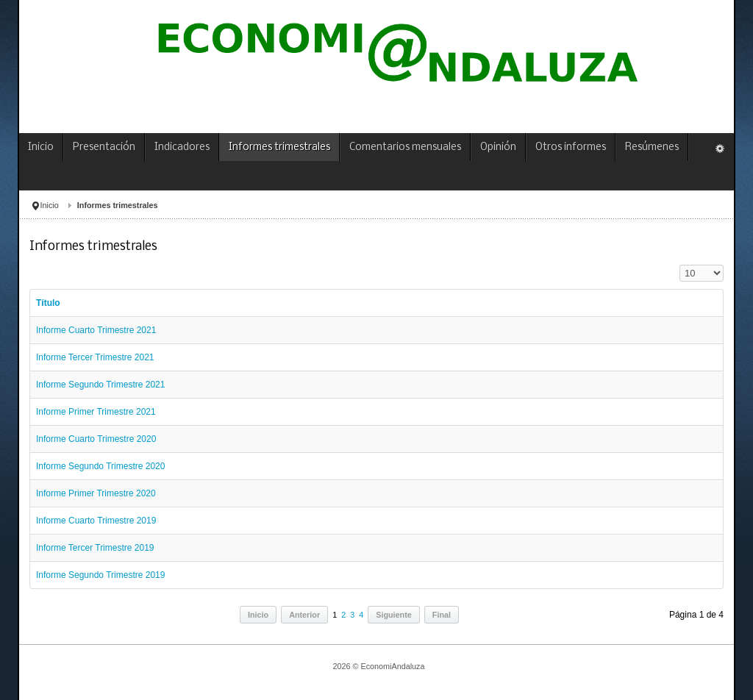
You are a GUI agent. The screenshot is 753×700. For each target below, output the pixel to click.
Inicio (50, 205)
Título (48, 303)
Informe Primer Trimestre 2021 (96, 412)
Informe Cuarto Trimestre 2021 (96, 330)
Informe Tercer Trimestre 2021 (95, 357)
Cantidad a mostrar (680, 265)
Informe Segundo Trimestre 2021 (100, 385)
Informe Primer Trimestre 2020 (96, 493)
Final (442, 615)
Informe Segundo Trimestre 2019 (100, 575)
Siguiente (394, 615)
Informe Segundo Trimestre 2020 (100, 466)
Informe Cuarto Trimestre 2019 (96, 521)
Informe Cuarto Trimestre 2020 (96, 439)
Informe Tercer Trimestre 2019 (95, 548)
